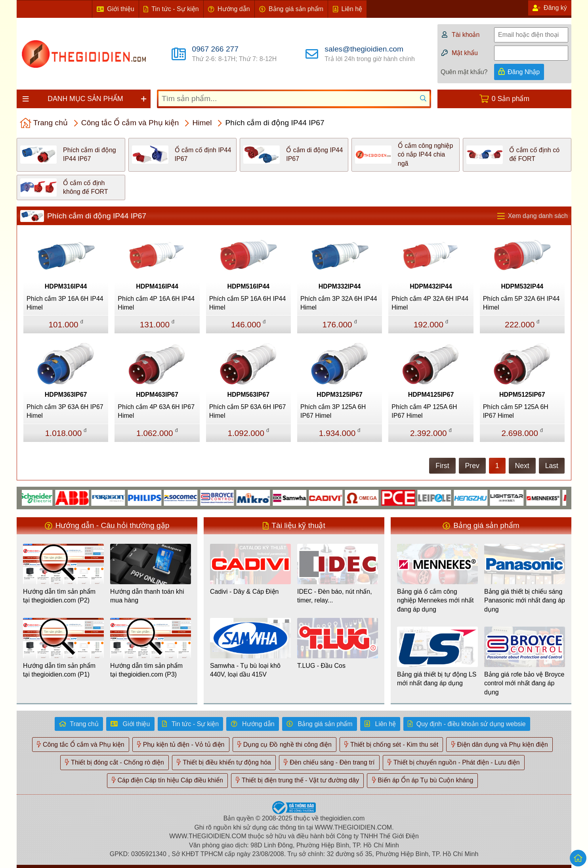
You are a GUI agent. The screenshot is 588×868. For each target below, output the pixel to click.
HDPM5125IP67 (522, 395)
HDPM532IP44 (522, 286)
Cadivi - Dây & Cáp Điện (244, 592)
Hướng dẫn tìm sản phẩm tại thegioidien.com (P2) (59, 596)
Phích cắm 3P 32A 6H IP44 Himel (339, 303)
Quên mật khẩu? (464, 72)
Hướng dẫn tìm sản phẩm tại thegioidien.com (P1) (59, 670)
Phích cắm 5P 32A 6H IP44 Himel (521, 303)
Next (522, 466)
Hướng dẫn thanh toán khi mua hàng (147, 596)
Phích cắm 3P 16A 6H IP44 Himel (65, 303)
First (442, 466)
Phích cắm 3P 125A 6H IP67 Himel (333, 411)
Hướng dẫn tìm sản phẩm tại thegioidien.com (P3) (146, 670)
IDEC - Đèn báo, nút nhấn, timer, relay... (335, 596)
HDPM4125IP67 (431, 395)
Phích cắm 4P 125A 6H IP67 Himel (424, 411)
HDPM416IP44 (157, 286)
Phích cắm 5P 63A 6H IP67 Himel (248, 411)
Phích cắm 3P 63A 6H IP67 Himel (65, 411)
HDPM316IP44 (66, 286)
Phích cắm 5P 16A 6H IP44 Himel (248, 303)
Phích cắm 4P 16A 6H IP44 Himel (156, 303)
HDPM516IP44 (248, 286)
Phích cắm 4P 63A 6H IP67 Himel (156, 411)
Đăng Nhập (524, 72)
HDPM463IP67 (157, 395)
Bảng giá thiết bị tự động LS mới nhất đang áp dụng (437, 679)
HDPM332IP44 (340, 286)
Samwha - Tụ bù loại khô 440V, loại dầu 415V (245, 670)
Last (552, 466)
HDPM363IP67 (66, 395)
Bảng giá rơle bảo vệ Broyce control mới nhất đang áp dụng (524, 683)
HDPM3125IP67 (340, 395)
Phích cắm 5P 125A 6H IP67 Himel (516, 411)
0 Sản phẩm (511, 99)
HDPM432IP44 (431, 286)
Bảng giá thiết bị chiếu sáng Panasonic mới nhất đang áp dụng (525, 600)
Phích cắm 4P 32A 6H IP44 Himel (430, 303)
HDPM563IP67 (248, 395)
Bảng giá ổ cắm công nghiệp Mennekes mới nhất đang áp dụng (435, 600)
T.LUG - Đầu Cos (321, 666)
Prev (472, 466)
